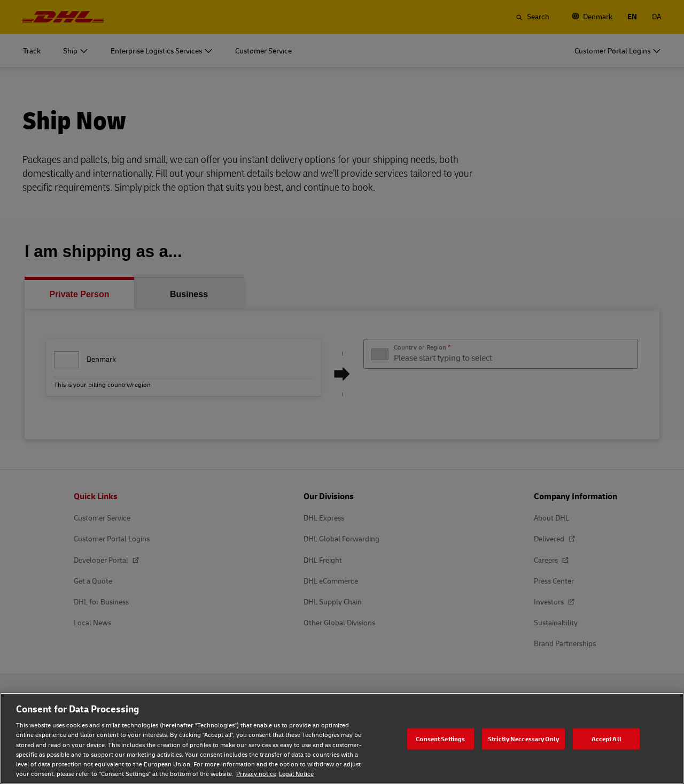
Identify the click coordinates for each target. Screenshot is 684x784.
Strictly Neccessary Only (523, 738)
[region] (342, 738)
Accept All (607, 738)
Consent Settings (440, 738)
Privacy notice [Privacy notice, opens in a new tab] (256, 774)
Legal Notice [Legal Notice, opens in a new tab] (296, 774)
